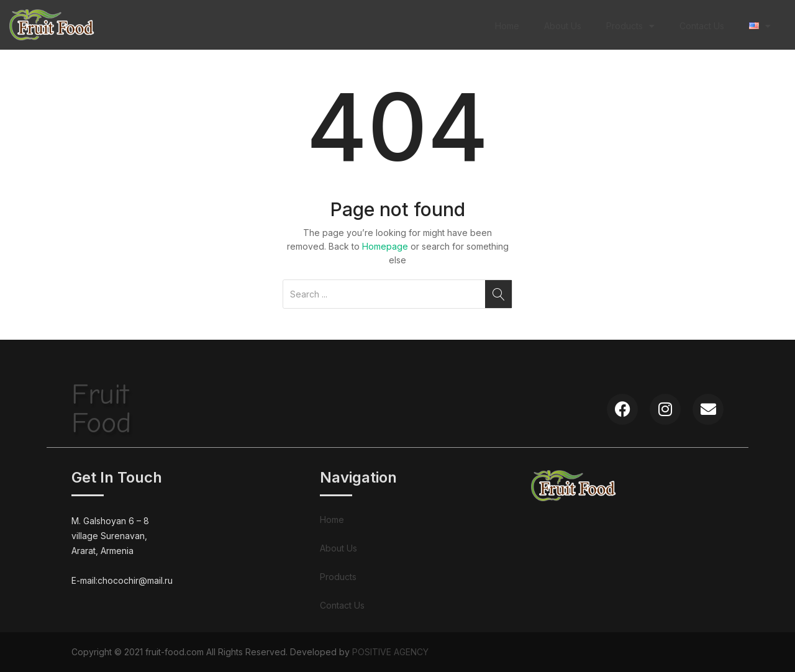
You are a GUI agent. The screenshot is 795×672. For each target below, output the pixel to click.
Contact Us (702, 26)
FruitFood (101, 409)
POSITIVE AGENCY (390, 652)
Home (507, 26)
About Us (563, 26)
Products (630, 26)
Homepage (385, 246)
